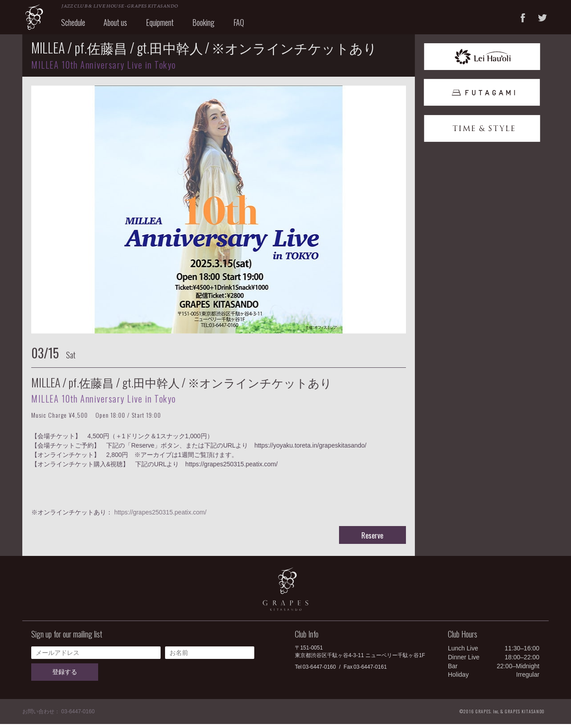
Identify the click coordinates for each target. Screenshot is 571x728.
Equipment (166, 26)
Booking (210, 26)
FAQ (245, 26)
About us (122, 26)
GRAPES (40, 19)
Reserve (372, 539)
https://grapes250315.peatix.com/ (160, 516)
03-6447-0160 (319, 671)
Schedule (79, 26)
